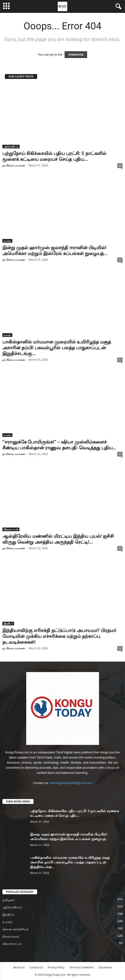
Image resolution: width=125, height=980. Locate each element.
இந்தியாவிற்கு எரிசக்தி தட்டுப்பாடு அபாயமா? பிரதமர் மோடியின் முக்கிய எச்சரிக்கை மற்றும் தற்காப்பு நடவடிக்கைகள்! (59, 636)
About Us (19, 967)
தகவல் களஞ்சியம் (16, 929)
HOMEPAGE (76, 55)
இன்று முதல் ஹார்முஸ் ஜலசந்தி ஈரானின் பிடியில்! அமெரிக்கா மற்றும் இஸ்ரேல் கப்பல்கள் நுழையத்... (55, 250)
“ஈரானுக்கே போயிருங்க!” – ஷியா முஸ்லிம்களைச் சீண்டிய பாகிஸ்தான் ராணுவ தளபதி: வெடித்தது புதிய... (59, 445)
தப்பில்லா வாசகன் (14, 165)
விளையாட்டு (11, 529)
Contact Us (36, 967)
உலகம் (7, 241)
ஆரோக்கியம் (11, 146)
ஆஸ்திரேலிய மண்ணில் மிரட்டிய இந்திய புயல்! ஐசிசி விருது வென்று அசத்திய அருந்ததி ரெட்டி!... (58, 539)
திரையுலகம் (11, 936)
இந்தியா (8, 623)
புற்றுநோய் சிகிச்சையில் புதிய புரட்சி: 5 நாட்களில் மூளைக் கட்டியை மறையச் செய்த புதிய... (54, 156)
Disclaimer (105, 967)
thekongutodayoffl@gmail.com (71, 783)
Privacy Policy (56, 967)
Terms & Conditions (82, 967)
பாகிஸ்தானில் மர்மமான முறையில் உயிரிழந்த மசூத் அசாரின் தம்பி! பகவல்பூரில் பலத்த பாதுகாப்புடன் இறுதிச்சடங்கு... (57, 348)
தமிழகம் (8, 900)
